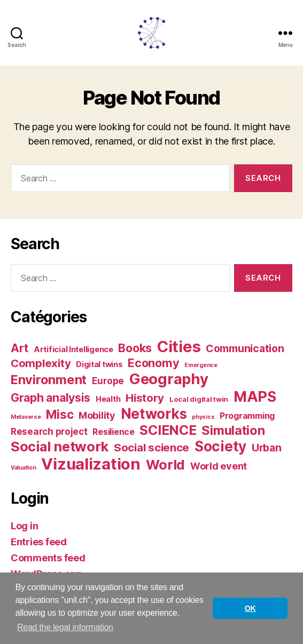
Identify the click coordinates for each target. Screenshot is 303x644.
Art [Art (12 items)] (20, 348)
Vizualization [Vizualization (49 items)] (91, 464)
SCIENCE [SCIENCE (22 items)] (168, 430)
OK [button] (250, 608)
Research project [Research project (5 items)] (49, 431)
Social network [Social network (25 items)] (60, 446)
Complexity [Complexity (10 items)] (41, 363)
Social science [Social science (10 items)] (151, 447)
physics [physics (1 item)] (203, 417)
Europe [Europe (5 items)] (108, 381)
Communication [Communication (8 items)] (245, 348)
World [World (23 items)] (166, 465)
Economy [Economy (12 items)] (153, 363)
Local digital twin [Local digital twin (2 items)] (199, 399)
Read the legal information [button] (65, 627)
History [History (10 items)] (145, 398)
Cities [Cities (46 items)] (179, 347)
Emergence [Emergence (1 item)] (201, 365)
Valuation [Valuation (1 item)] (24, 468)
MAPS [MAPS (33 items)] (255, 397)
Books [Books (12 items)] (135, 348)
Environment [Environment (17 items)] (49, 380)
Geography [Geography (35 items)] (169, 379)
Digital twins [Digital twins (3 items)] (99, 364)
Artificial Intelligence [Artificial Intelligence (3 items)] (73, 349)
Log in (24, 526)
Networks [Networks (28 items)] (154, 414)
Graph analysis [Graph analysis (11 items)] (50, 398)
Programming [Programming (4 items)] (247, 416)
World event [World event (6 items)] (219, 466)
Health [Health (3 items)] (108, 399)
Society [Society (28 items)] (220, 446)
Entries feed (39, 542)
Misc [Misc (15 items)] (60, 414)
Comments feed (48, 558)
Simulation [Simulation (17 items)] (233, 430)
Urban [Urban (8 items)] (267, 448)
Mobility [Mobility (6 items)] (97, 415)
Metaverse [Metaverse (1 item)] (26, 417)
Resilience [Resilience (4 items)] (113, 432)
